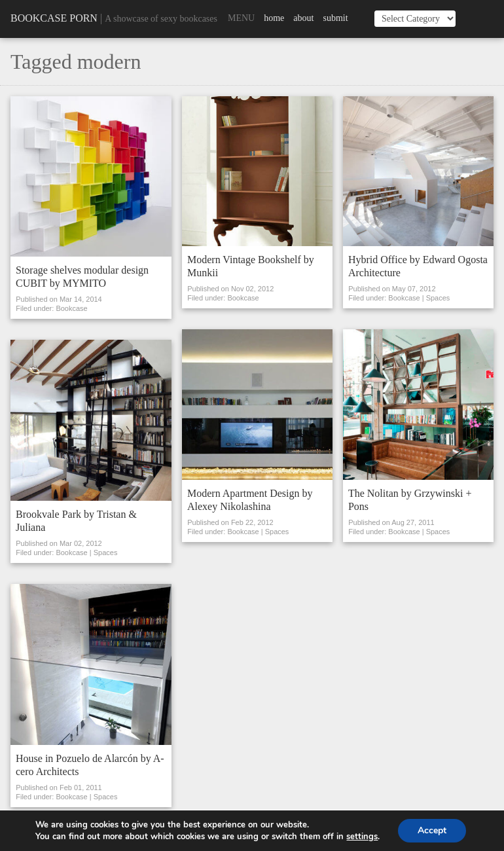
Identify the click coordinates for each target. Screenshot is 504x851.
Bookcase (71, 308)
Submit (335, 18)
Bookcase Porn (54, 18)
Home (274, 18)
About (303, 18)
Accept (432, 830)
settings (362, 837)
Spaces (106, 552)
